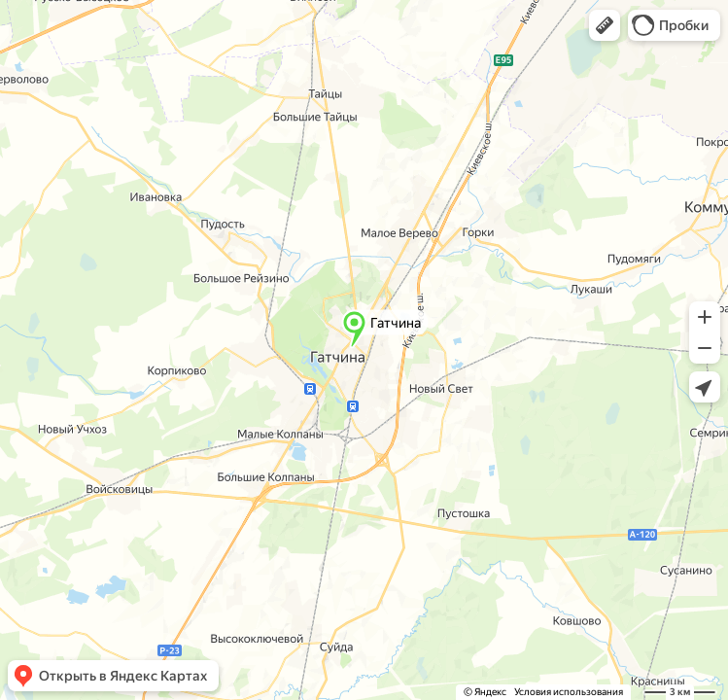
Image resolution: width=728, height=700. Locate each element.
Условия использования (569, 692)
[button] (605, 25)
